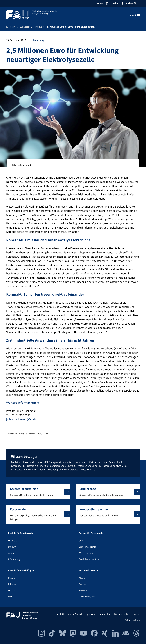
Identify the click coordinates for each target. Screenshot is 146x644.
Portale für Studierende (21, 533)
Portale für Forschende (91, 533)
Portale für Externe (89, 571)
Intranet (12, 584)
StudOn (12, 547)
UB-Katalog (14, 559)
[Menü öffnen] (135, 15)
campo (12, 553)
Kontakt (60, 614)
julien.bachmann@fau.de (21, 419)
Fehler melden (132, 620)
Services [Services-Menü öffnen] (102, 3)
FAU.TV (12, 590)
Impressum (90, 614)
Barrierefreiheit (122, 614)
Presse (82, 584)
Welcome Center (87, 553)
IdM (10, 597)
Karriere (83, 590)
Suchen (131, 3)
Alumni (82, 578)
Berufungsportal (87, 547)
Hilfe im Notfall (74, 614)
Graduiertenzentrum (89, 559)
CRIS (81, 541)
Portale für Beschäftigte (21, 571)
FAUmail (12, 541)
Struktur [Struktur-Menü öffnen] (117, 3)
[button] (38, 492)
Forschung (39, 40)
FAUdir (12, 578)
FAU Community (87, 597)
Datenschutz (105, 614)
